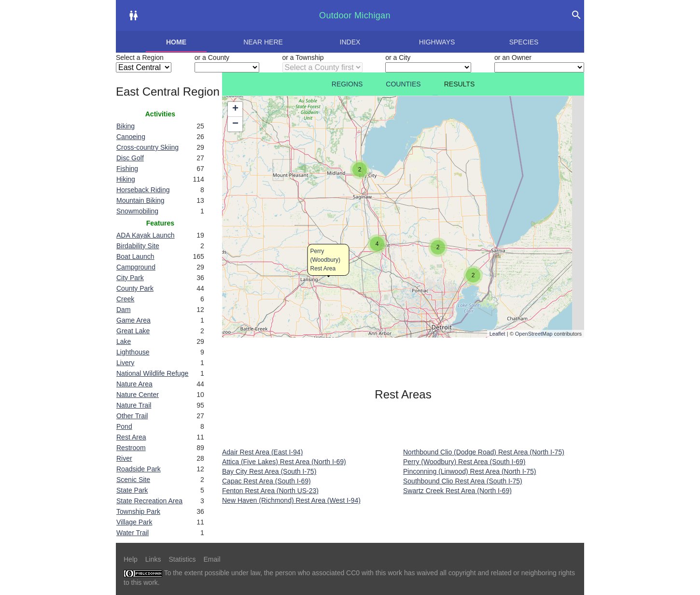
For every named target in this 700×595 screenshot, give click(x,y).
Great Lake (133, 331)
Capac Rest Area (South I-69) (266, 481)
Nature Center (138, 395)
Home (176, 42)
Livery (125, 363)
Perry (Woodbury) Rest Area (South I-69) (464, 462)
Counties (403, 84)
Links (153, 559)
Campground (136, 267)
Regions (347, 84)
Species (524, 42)
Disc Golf (130, 158)
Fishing (127, 169)
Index (350, 42)
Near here (263, 42)
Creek (125, 299)
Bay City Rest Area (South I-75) (269, 471)
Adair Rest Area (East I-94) (262, 452)
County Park (135, 288)
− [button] (235, 124)
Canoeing (131, 137)
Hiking (126, 179)
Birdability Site (138, 246)
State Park (132, 490)
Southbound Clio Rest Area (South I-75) (463, 481)
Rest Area (131, 437)
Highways (437, 42)
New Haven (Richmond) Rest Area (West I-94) (291, 500)
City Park (130, 278)
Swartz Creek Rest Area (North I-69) (457, 491)
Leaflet (497, 334)
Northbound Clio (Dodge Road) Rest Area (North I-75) (484, 452)
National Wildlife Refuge (152, 373)
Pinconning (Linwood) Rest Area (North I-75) (469, 471)
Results (460, 84)
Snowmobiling (137, 211)
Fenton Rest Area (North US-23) (270, 491)
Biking (126, 126)
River (124, 458)
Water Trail (133, 533)
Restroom (131, 448)
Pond (124, 426)
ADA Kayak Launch (146, 235)
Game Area (133, 320)
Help (131, 559)
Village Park (134, 522)
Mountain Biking (140, 200)
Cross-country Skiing (147, 147)
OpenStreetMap (534, 334)
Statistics (182, 559)
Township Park (138, 511)
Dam (124, 310)
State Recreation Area (149, 501)
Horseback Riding (143, 190)
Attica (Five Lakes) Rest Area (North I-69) (284, 462)
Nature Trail (134, 405)
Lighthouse (133, 352)
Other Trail (132, 416)
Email (212, 559)
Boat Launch (135, 256)
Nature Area (134, 384)
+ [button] (235, 109)
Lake (124, 341)
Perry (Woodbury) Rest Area (325, 260)
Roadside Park (139, 469)
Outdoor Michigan (355, 15)
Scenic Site (133, 480)
